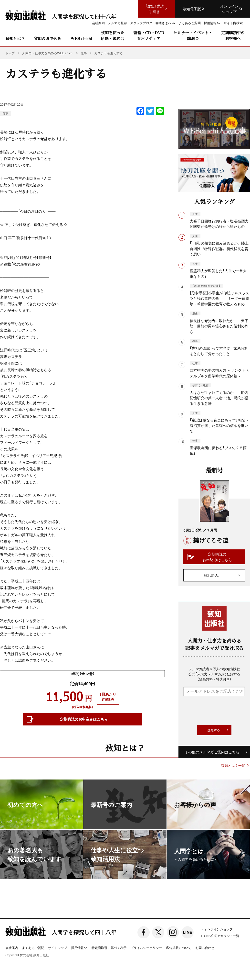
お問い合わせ (205, 948)
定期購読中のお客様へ (233, 36)
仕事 (5, 113)
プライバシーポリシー (146, 948)
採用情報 (79, 948)
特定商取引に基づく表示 (109, 948)
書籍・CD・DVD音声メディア (149, 36)
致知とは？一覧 (233, 765)
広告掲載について (179, 948)
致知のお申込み (47, 39)
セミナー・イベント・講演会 (193, 36)
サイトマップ (58, 948)
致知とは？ (15, 39)
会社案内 (12, 948)
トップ (10, 53)
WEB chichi (81, 39)
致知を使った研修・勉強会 (113, 36)
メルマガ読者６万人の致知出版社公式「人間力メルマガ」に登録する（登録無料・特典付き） (214, 674)
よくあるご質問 (33, 948)
